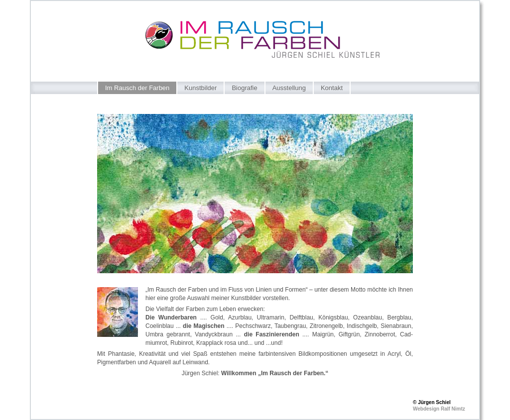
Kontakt (332, 88)
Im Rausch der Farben (137, 88)
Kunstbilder (200, 88)
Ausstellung (289, 88)
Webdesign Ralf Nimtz (439, 409)
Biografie (244, 88)
